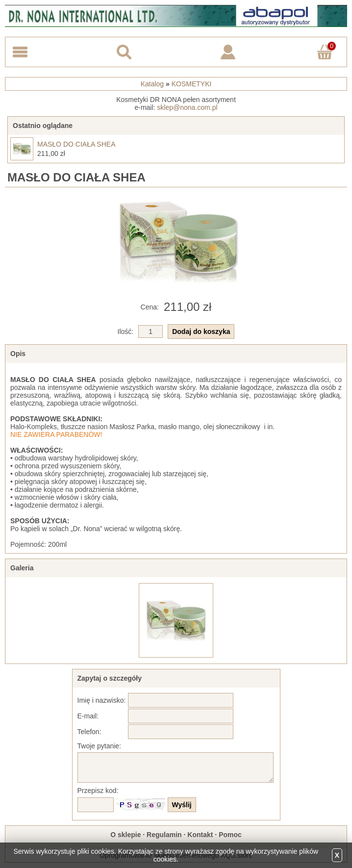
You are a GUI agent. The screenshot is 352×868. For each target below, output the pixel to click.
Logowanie (228, 52)
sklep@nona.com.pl (187, 107)
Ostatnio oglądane (43, 126)
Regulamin (164, 835)
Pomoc (230, 835)
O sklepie (126, 835)
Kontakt (200, 835)
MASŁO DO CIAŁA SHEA (76, 144)
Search (124, 52)
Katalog (152, 84)
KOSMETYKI (192, 84)
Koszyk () (327, 45)
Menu (20, 52)
